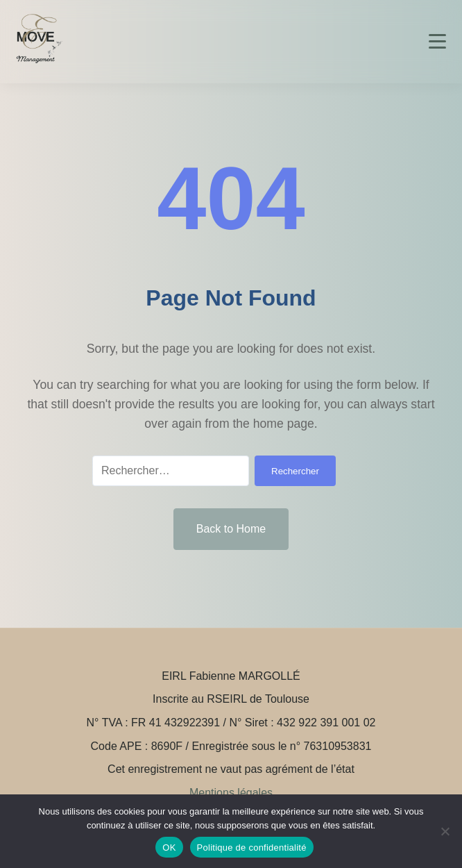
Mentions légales (231, 793)
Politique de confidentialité (252, 848)
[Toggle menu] (437, 41)
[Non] (445, 831)
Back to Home (231, 529)
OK (169, 848)
